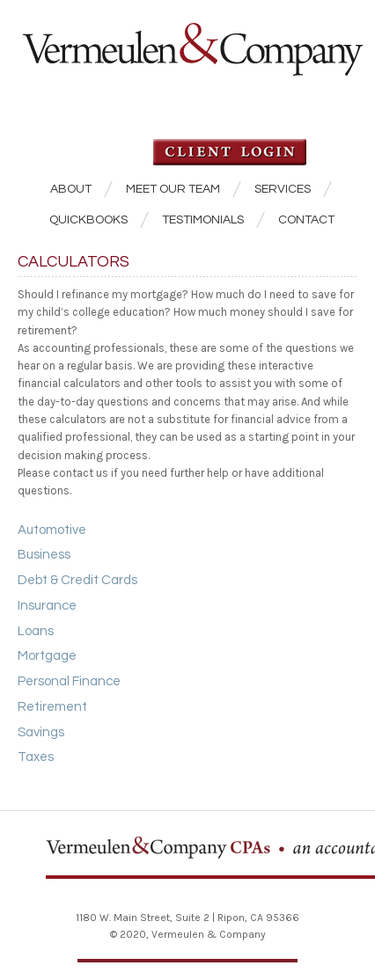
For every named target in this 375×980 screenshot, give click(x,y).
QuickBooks (88, 220)
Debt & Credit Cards (77, 580)
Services (283, 189)
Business (44, 555)
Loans (36, 631)
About (71, 189)
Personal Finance (69, 681)
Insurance (47, 606)
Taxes (36, 757)
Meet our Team (173, 189)
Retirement (52, 707)
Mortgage (47, 656)
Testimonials (203, 220)
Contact (306, 220)
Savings (41, 732)
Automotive (52, 530)
